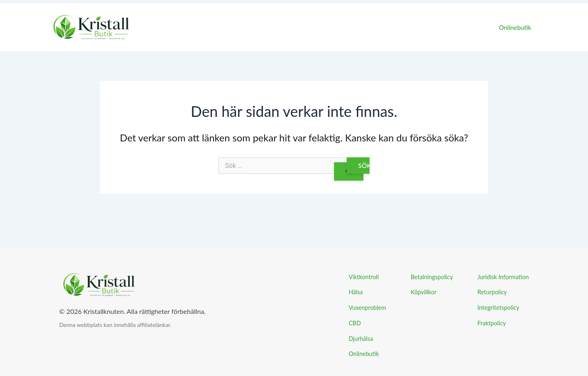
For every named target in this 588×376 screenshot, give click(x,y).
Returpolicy (492, 292)
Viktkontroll (364, 277)
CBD (355, 323)
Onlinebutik (517, 27)
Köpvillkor (424, 292)
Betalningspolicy (432, 277)
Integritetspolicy (498, 308)
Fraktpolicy (492, 323)
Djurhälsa (361, 339)
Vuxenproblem (367, 308)
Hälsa (356, 292)
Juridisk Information (503, 277)
